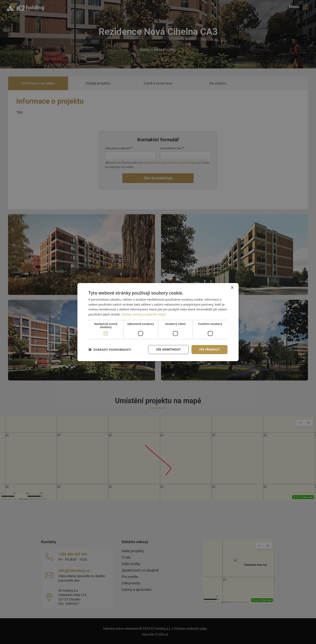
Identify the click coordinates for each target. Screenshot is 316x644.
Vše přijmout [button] (209, 349)
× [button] (232, 288)
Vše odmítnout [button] (168, 349)
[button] (110, 349)
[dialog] (158, 322)
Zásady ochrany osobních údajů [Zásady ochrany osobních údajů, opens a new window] (144, 314)
